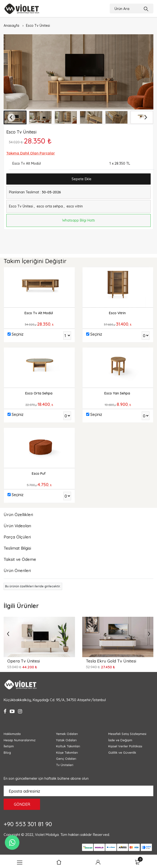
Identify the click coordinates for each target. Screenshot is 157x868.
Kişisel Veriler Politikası (125, 746)
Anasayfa (11, 26)
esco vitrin (75, 206)
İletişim (9, 746)
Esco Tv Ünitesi (38, 26)
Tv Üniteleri (65, 765)
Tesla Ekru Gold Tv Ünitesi (111, 661)
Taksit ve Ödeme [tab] (20, 559)
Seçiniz (18, 334)
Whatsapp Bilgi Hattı (78, 220)
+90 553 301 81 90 (28, 824)
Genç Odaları (66, 759)
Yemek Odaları (67, 734)
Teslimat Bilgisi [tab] (17, 548)
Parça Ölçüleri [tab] (17, 537)
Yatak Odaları (66, 740)
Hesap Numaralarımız (20, 740)
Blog (7, 752)
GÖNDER (22, 804)
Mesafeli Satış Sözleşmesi (127, 734)
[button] (40, 118)
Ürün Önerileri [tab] (17, 570)
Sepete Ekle (79, 179)
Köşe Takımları (67, 752)
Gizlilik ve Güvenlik (122, 752)
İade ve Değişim (120, 740)
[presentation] (8, 633)
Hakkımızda (12, 734)
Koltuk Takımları (68, 746)
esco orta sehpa (50, 206)
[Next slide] (146, 117)
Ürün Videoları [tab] (17, 526)
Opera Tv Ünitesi (24, 661)
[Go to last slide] (11, 117)
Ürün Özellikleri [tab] (18, 515)
